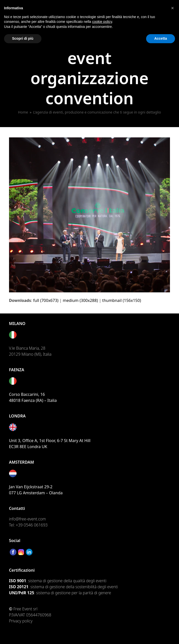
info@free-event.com (27, 519)
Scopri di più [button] (23, 38)
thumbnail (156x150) (122, 300)
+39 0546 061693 (32, 525)
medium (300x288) (80, 300)
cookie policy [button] (102, 22)
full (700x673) (46, 300)
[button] (172, 8)
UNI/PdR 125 (22, 593)
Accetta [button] (161, 38)
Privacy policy (21, 621)
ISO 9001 (18, 581)
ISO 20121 (19, 587)
